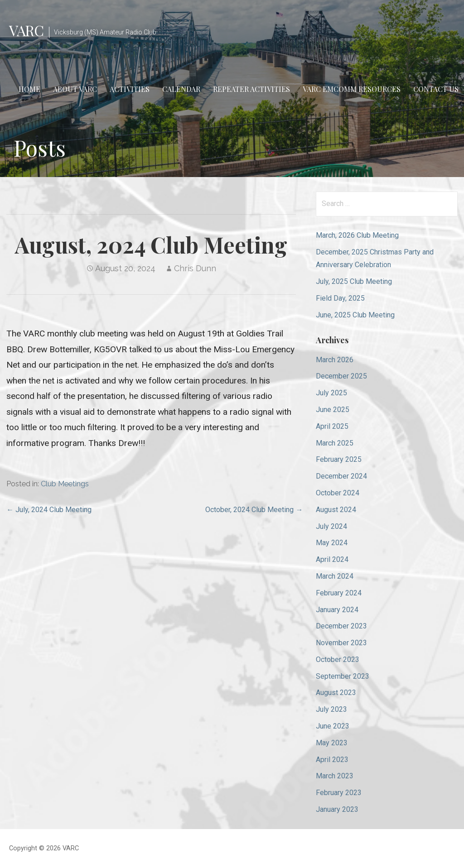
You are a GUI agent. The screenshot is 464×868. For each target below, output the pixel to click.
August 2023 (336, 693)
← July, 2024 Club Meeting (49, 510)
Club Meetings (65, 484)
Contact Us (436, 89)
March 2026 (335, 360)
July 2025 (331, 393)
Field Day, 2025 (340, 298)
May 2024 (332, 543)
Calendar (181, 89)
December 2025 (341, 376)
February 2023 (339, 793)
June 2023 (333, 726)
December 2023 (341, 626)
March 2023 (335, 776)
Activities (130, 89)
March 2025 (335, 443)
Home (29, 89)
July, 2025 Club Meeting (354, 281)
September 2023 (343, 676)
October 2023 (338, 659)
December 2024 (341, 476)
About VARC (75, 89)
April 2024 (332, 559)
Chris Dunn (195, 268)
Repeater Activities (251, 89)
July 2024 (331, 526)
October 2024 (338, 493)
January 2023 (337, 809)
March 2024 (335, 576)
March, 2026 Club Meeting (357, 235)
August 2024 (336, 510)
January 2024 (337, 610)
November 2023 (341, 643)
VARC (26, 30)
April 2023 (332, 760)
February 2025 (339, 459)
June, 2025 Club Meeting (355, 315)
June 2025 (333, 410)
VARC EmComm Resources (352, 89)
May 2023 (332, 743)
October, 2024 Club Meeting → (254, 510)
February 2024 (339, 593)
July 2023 (331, 709)
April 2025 (332, 426)
